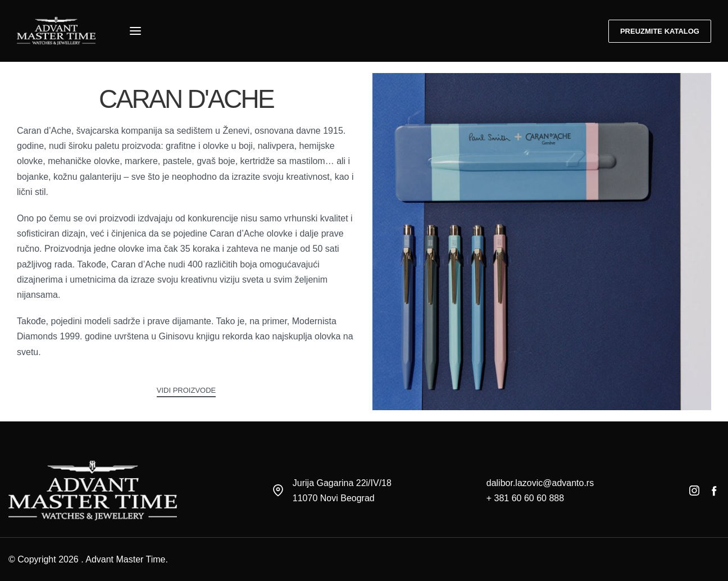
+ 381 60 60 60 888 (525, 498)
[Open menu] (135, 31)
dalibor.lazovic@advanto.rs (540, 483)
